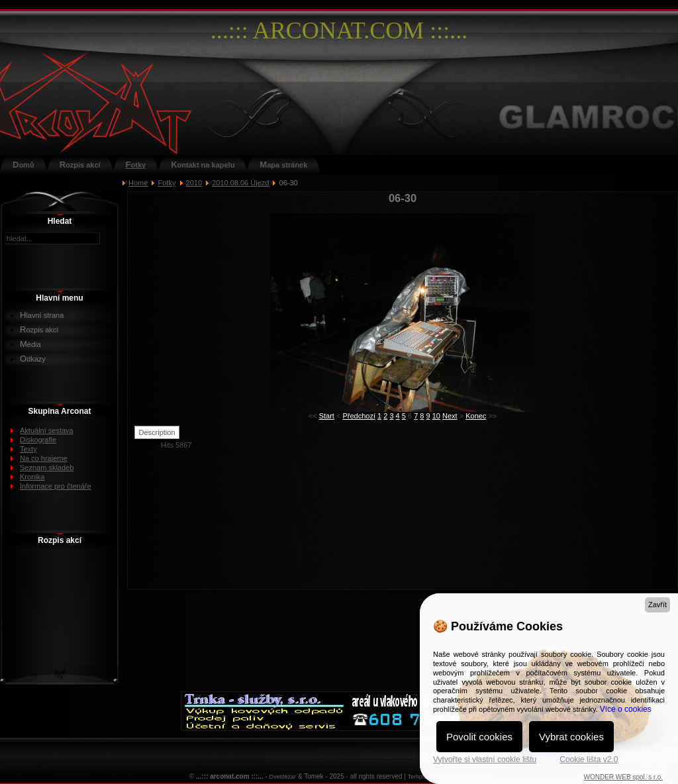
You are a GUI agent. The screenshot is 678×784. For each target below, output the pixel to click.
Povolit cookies (479, 737)
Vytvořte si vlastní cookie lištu (485, 759)
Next (450, 416)
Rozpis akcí (80, 165)
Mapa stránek (283, 165)
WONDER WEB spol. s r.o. (623, 777)
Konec (476, 416)
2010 (194, 183)
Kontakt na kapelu (203, 165)
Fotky (136, 165)
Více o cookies (626, 709)
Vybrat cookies (571, 737)
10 (436, 416)
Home (138, 183)
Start (327, 416)
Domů (24, 165)
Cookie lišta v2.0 (589, 759)
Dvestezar (283, 777)
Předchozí (359, 416)
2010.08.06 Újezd (240, 183)
